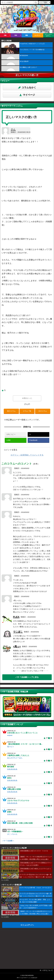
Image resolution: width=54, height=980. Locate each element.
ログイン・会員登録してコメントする (27, 455)
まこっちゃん (12, 834)
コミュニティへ (27, 925)
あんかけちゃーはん (15, 758)
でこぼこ (18, 632)
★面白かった (27, 398)
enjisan (10, 735)
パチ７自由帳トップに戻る (27, 677)
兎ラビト (11, 747)
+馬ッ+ (17, 646)
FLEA (16, 617)
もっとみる (5, 880)
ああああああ (12, 769)
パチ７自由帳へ (8, 841)
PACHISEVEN (29, 975)
